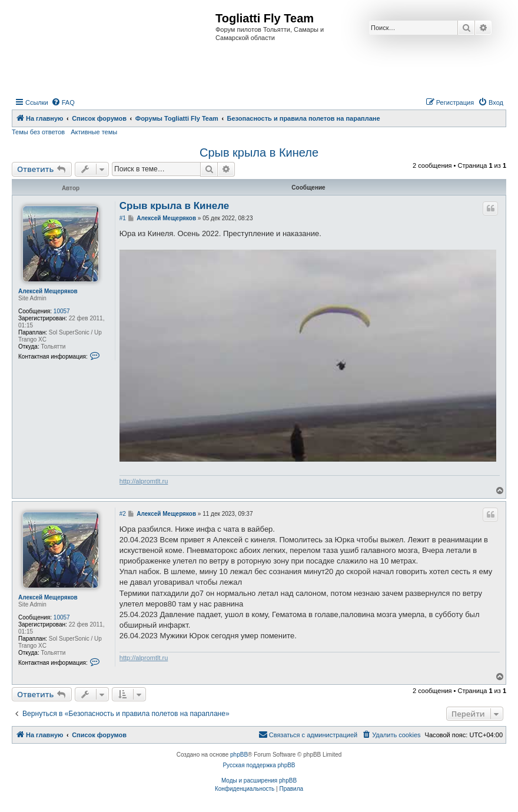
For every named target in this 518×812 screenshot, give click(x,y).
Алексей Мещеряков (48, 291)
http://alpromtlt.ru (144, 481)
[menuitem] (63, 102)
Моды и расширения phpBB (259, 780)
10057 (62, 311)
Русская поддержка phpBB (259, 765)
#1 (123, 218)
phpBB (239, 755)
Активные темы (94, 132)
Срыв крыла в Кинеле (259, 153)
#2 (123, 514)
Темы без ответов (38, 132)
